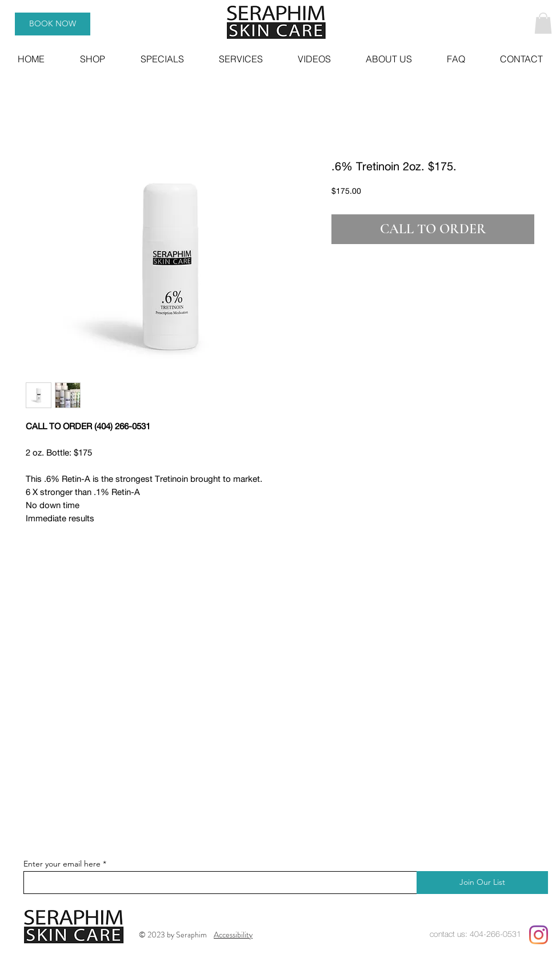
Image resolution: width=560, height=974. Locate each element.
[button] (543, 23)
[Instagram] (539, 935)
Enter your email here (62, 864)
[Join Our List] (482, 883)
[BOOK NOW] (53, 24)
